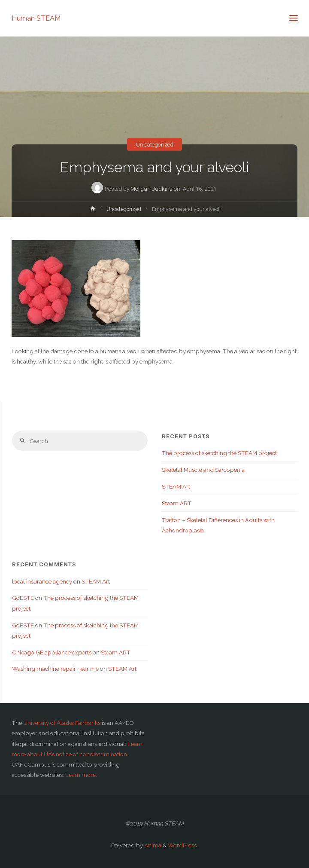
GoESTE (23, 598)
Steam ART (177, 503)
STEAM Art (176, 486)
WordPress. (183, 845)
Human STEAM (36, 18)
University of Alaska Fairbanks (62, 723)
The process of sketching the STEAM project (219, 453)
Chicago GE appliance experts (52, 652)
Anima (152, 845)
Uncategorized (155, 144)
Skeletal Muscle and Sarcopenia (203, 470)
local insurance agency (42, 581)
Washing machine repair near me (55, 669)
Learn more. (81, 775)
